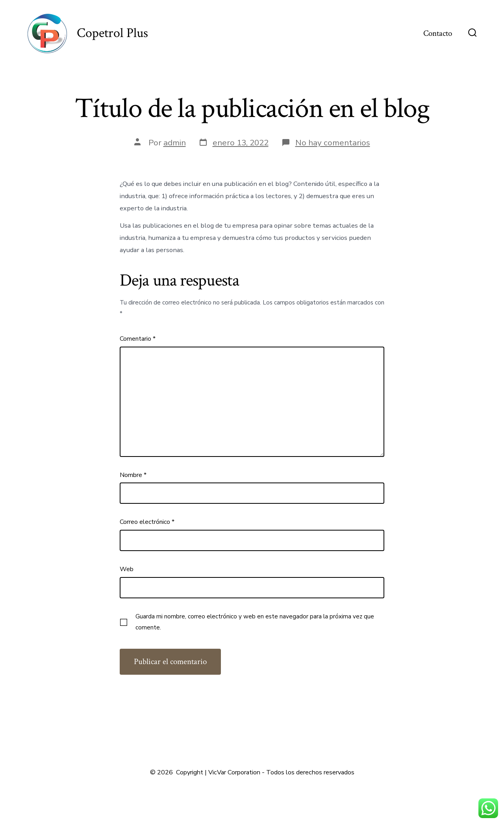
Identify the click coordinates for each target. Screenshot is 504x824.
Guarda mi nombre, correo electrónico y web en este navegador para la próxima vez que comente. (255, 622)
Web (127, 569)
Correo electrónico (147, 522)
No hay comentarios (333, 143)
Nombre (133, 475)
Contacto (438, 33)
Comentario (138, 339)
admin (175, 143)
